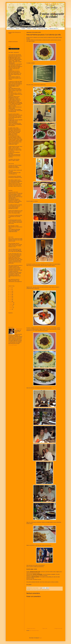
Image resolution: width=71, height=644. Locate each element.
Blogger (40, 638)
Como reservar (11, 29)
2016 (11, 293)
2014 (11, 296)
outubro (11, 306)
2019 (11, 288)
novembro (11, 304)
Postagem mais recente (31, 629)
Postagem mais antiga (58, 629)
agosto (11, 309)
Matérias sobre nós (54, 29)
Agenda (18, 29)
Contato (35, 29)
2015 (11, 295)
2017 (11, 291)
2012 (11, 300)
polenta (35, 590)
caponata (32, 590)
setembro (11, 308)
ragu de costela (39, 590)
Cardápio (23, 29)
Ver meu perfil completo (13, 345)
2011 (11, 301)
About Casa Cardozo (43, 29)
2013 (11, 298)
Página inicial (45, 629)
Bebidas (29, 29)
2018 (11, 290)
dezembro (11, 303)
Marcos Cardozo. (19, 329)
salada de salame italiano (45, 590)
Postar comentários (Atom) (34, 631)
